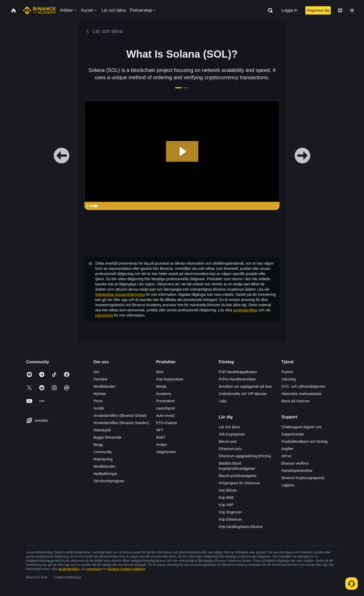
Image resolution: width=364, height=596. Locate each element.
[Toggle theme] (352, 10)
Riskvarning (103, 459)
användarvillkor (245, 310)
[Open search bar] (269, 10)
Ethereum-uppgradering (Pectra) (245, 456)
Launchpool (165, 408)
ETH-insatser (167, 423)
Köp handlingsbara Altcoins (241, 527)
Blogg (98, 445)
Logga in (289, 10)
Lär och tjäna (229, 427)
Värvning (289, 379)
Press (98, 401)
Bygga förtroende (107, 437)
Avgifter (288, 449)
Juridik (99, 408)
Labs (223, 401)
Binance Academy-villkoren (127, 569)
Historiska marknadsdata (301, 394)
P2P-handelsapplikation (238, 372)
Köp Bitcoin (228, 490)
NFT (160, 430)
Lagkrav (288, 485)
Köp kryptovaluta (170, 379)
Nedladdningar (105, 474)
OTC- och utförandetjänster (304, 386)
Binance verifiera (295, 463)
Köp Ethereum (231, 519)
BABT (161, 437)
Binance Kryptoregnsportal (303, 478)
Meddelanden (105, 386)
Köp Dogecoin (230, 512)
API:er (287, 456)
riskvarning (104, 315)
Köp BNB (226, 498)
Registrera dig (318, 10)
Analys (161, 445)
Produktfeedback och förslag (304, 441)
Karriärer (100, 379)
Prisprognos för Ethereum (240, 483)
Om (96, 372)
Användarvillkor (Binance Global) (120, 416)
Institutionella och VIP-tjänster (243, 394)
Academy (164, 394)
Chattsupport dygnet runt (301, 427)
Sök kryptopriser (232, 434)
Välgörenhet (166, 452)
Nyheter (100, 394)
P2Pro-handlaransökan (237, 379)
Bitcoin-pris (228, 441)
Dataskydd (102, 430)
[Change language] (340, 10)
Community (103, 452)
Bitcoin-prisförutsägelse (238, 476)
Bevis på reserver (296, 401)
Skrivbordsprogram (109, 481)
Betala (161, 386)
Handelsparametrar (297, 471)
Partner (287, 372)
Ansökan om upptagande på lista (245, 386)
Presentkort (165, 401)
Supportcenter (293, 434)
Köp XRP (226, 505)
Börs (160, 372)
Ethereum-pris (230, 449)
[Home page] (39, 10)
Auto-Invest (165, 416)
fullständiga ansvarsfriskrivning (120, 294)
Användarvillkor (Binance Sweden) (121, 423)
